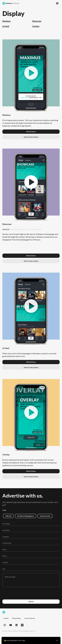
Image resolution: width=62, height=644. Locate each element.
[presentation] (31, 593)
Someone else (44, 515)
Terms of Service (30, 618)
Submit (31, 601)
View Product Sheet (31, 137)
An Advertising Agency (24, 515)
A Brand (7, 515)
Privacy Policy (17, 618)
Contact (6, 618)
